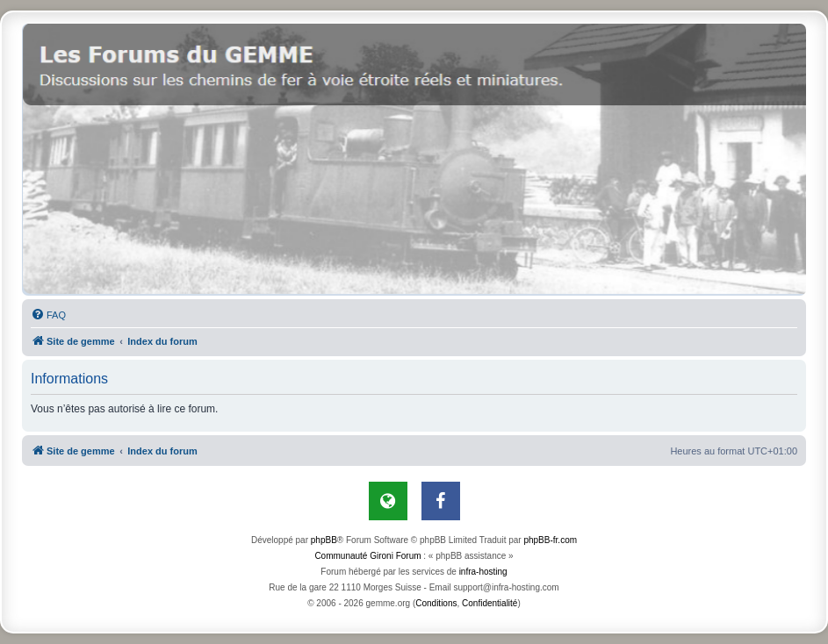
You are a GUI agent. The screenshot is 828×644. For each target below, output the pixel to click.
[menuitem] (48, 315)
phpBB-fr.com (550, 540)
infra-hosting (483, 572)
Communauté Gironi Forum (367, 556)
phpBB (324, 540)
